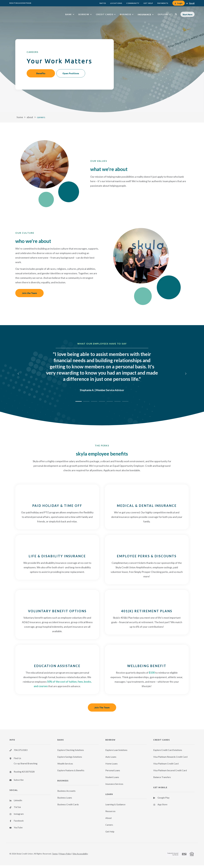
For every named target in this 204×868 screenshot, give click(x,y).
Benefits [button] (41, 73)
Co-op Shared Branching (26, 763)
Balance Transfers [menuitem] (162, 777)
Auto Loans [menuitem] (111, 757)
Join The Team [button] (102, 707)
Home (20, 117)
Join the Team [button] (29, 293)
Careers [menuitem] (109, 825)
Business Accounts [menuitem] (66, 791)
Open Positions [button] (71, 73)
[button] (187, 14)
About (30, 117)
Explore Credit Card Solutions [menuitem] (168, 750)
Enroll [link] (192, 3)
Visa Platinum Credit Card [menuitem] (166, 764)
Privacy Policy (65, 854)
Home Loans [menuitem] (111, 764)
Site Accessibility (80, 854)
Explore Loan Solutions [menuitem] (116, 750)
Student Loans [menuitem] (112, 777)
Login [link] (180, 3)
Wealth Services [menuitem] (65, 764)
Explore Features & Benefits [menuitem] (71, 770)
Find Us (17, 758)
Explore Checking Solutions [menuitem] (71, 750)
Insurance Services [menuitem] (114, 784)
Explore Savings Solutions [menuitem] (70, 757)
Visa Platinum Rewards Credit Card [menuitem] (170, 757)
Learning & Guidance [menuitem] (115, 804)
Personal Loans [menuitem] (113, 770)
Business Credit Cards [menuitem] (68, 804)
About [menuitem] (109, 818)
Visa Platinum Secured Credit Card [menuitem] (170, 770)
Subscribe (19, 780)
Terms (55, 854)
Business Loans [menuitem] (65, 798)
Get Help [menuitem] (110, 831)
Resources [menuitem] (110, 811)
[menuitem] (103, 3)
